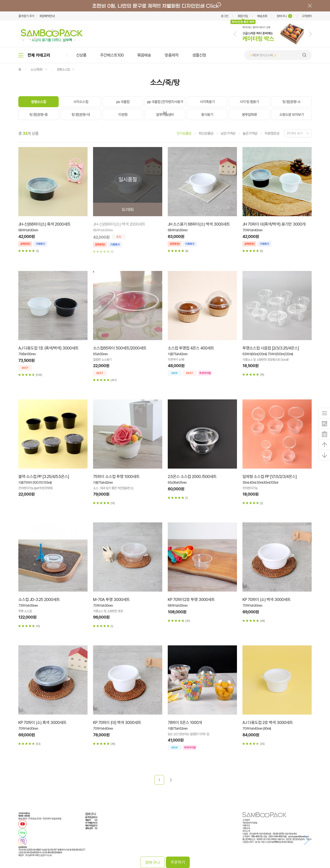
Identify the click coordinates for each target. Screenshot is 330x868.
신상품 (81, 55)
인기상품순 (184, 133)
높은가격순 (250, 133)
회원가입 (243, 16)
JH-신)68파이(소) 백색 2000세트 (119, 224)
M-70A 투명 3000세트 (111, 599)
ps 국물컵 (123, 102)
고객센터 (307, 16)
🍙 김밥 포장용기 (259, 55)
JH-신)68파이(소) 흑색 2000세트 (44, 224)
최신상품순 (206, 133)
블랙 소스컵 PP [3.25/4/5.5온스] (44, 476)
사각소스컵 (81, 102)
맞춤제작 (172, 55)
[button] (235, 34)
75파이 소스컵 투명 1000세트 (116, 476)
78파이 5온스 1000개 (185, 722)
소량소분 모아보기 (292, 115)
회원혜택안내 (47, 16)
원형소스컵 (63, 69)
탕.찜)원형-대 (81, 115)
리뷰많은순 (272, 133)
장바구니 (284, 16)
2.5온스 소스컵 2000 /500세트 (192, 476)
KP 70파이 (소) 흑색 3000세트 (42, 722)
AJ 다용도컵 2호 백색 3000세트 (268, 722)
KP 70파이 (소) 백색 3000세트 (267, 599)
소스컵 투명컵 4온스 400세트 (191, 348)
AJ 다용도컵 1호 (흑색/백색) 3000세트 (48, 348)
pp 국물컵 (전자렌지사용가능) (165, 107)
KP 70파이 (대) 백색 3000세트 (117, 722)
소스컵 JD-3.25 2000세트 (39, 599)
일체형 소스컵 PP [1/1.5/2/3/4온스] (269, 476)
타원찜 (123, 115)
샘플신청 (199, 55)
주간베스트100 (112, 55)
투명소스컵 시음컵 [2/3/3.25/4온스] (271, 348)
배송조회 (262, 16)
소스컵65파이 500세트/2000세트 (120, 348)
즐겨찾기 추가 (26, 16)
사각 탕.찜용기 (249, 102)
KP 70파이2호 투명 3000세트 (191, 599)
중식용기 (207, 115)
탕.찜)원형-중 (39, 115)
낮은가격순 (228, 133)
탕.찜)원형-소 (292, 102)
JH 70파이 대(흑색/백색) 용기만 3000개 (274, 224)
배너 (165, 6)
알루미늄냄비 (165, 115)
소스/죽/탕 (36, 69)
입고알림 (128, 209)
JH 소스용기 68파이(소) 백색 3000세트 (199, 224)
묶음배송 (144, 55)
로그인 (224, 16)
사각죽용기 (207, 102)
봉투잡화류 (249, 115)
